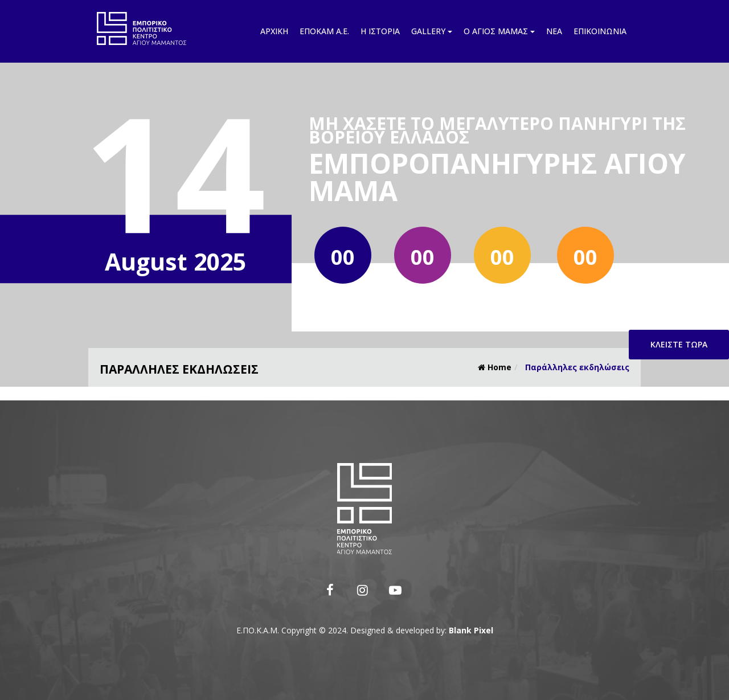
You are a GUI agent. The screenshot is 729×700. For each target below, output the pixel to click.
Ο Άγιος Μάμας (499, 31)
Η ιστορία (380, 31)
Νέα (554, 31)
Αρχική (274, 31)
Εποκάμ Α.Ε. (324, 31)
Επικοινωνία (600, 31)
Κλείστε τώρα (679, 344)
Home (495, 367)
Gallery (432, 31)
